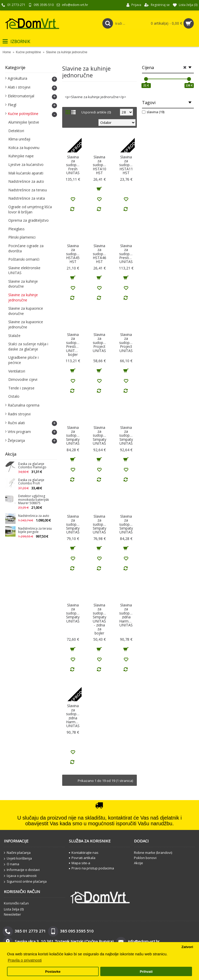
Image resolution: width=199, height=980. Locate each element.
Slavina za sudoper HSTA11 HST (126, 165)
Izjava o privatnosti (20, 876)
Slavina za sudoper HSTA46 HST (100, 254)
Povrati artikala (82, 858)
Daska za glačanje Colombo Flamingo (32, 466)
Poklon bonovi (145, 858)
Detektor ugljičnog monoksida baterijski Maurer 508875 (34, 500)
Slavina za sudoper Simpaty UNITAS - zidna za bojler (100, 619)
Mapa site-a (80, 863)
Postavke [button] (53, 972)
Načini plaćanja (17, 853)
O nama (12, 864)
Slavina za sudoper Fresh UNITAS (73, 165)
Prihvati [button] (146, 972)
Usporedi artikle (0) (96, 112)
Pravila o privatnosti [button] (25, 960)
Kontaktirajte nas (84, 853)
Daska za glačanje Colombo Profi (31, 482)
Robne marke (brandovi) (153, 853)
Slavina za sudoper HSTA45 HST (73, 254)
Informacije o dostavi (22, 870)
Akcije (138, 863)
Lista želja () (14, 909)
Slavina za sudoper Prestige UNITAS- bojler (73, 344)
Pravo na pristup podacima (91, 868)
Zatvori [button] (187, 947)
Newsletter (12, 914)
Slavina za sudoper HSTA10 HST (100, 165)
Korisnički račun (16, 903)
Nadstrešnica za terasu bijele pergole (35, 530)
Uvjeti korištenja (18, 859)
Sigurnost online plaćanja (25, 882)
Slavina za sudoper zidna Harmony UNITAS (127, 615)
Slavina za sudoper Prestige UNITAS (126, 254)
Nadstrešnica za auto (34, 516)
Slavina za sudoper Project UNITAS (100, 343)
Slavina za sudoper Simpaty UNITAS (73, 435)
